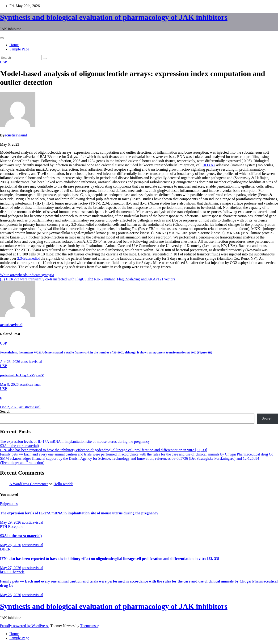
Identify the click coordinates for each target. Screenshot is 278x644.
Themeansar (89, 626)
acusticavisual (16, 135)
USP (3, 62)
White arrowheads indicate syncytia (27, 275)
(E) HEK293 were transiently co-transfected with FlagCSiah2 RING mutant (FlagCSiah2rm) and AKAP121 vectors (88, 279)
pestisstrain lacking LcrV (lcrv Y (22, 375)
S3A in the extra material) (19, 446)
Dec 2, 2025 (9, 407)
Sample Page (19, 49)
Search (5, 411)
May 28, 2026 (11, 545)
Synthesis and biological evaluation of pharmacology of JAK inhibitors (114, 17)
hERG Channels (12, 572)
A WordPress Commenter (29, 484)
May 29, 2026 (11, 522)
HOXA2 (209, 165)
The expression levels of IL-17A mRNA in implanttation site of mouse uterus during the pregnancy (75, 441)
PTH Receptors (12, 527)
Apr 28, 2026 (10, 362)
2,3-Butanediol (29, 258)
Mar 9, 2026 (9, 384)
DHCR (5, 549)
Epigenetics (9, 504)
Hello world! (63, 484)
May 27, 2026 (11, 568)
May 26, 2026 (11, 595)
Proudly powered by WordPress (24, 626)
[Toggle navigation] (2, 38)
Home (14, 45)
